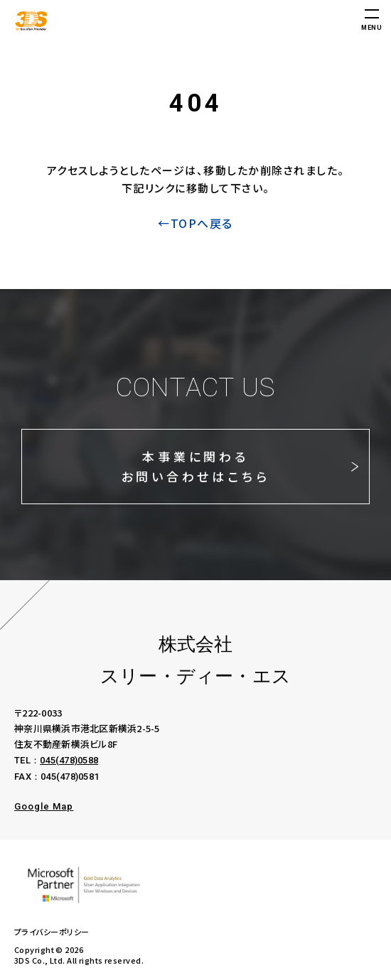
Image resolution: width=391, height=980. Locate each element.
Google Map (44, 806)
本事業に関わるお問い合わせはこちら (196, 466)
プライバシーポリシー (52, 932)
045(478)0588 (69, 760)
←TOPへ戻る (195, 223)
